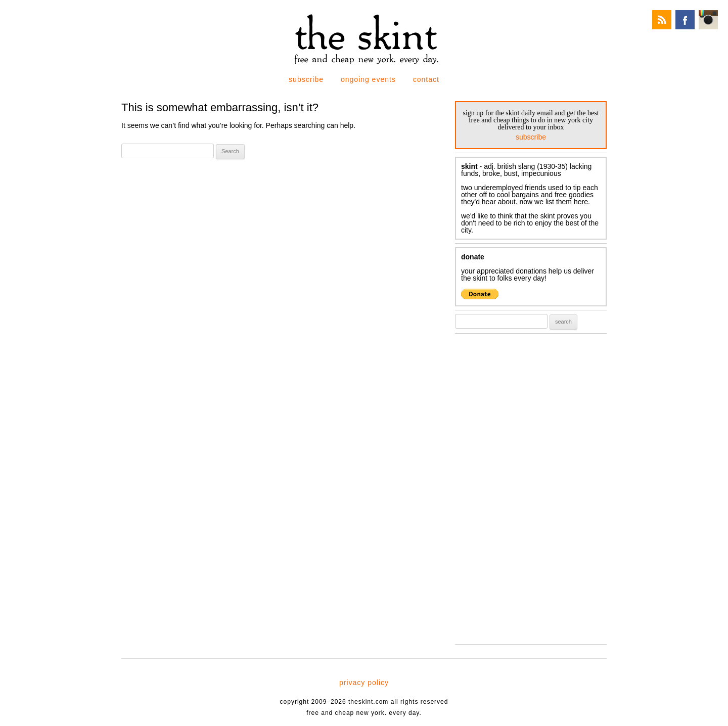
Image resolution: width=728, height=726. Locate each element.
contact (426, 79)
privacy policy (364, 683)
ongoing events (368, 79)
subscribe (306, 79)
